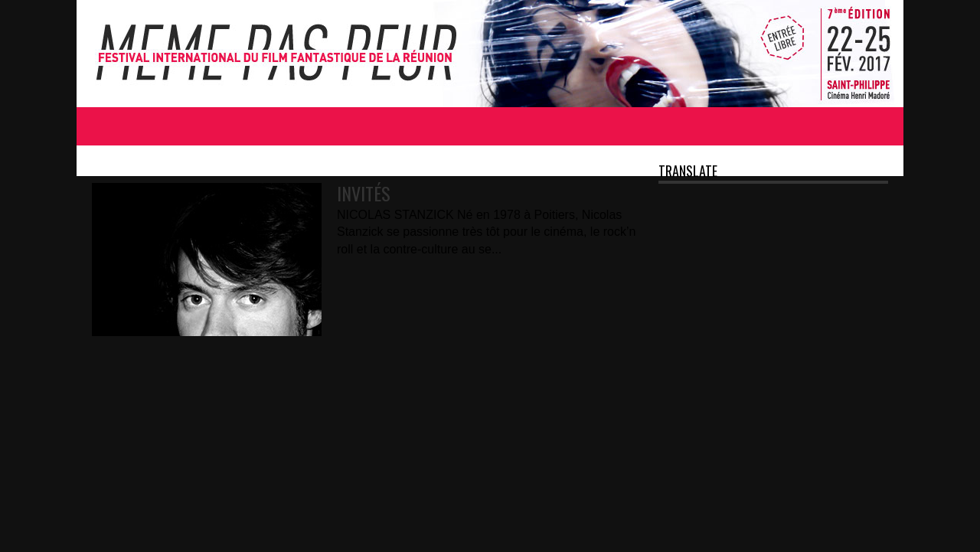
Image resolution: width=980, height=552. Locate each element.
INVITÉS (364, 193)
